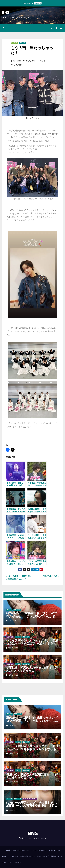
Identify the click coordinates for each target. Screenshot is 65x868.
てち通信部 (14, 43)
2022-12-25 (13, 754)
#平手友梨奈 (16, 65)
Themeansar (55, 850)
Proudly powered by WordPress (17, 850)
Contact (18, 862)
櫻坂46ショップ (43, 856)
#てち (28, 61)
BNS (6, 13)
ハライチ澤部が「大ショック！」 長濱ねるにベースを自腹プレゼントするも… (32, 642)
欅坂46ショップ (56, 856)
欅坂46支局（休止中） (30, 799)
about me (6, 856)
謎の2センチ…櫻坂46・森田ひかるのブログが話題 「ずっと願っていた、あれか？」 (32, 616)
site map (15, 856)
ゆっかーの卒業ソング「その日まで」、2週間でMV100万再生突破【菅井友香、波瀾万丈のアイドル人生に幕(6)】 (32, 806)
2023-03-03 (14, 725)
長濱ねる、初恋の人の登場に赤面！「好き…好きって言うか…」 (32, 669)
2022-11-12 (13, 810)
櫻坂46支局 (17, 610)
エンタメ (22, 43)
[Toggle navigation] (61, 28)
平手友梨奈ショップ (28, 856)
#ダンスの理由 (39, 61)
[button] (52, 28)
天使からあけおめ (51, 576)
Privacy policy (7, 862)
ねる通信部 (10, 637)
